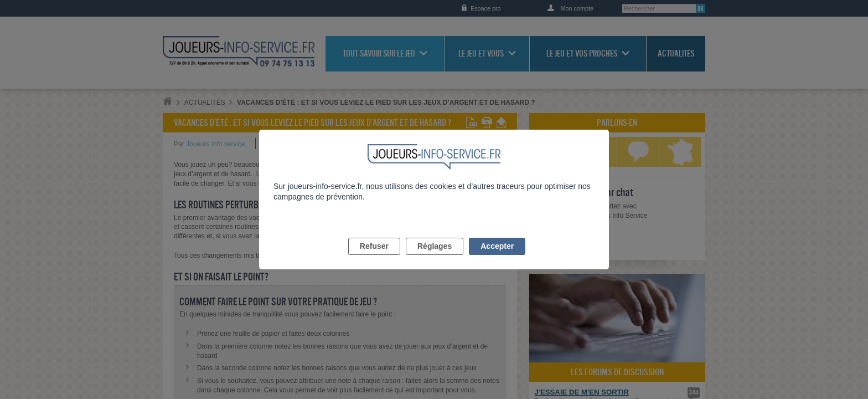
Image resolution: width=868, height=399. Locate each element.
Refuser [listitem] (374, 259)
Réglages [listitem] (435, 259)
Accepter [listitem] (497, 259)
